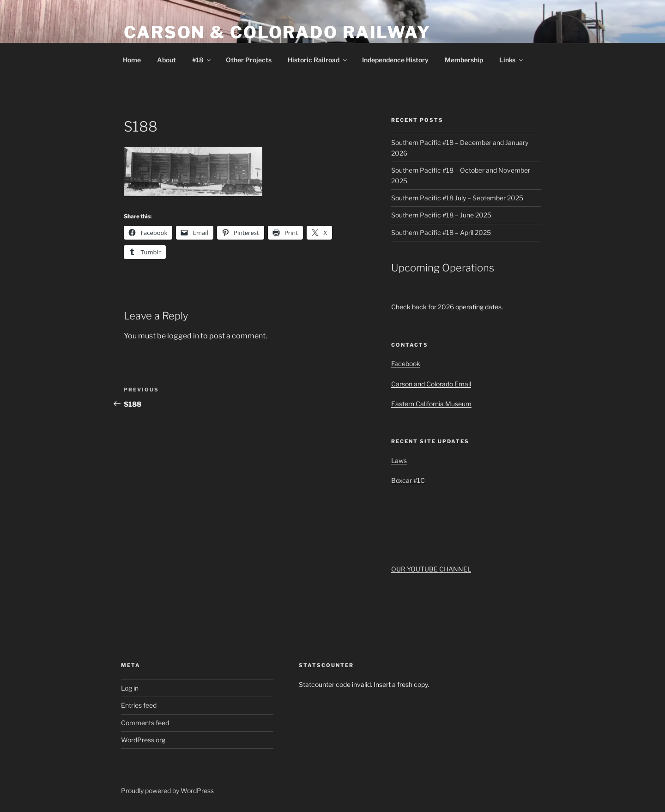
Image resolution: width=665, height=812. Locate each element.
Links (512, 60)
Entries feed (139, 705)
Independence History (395, 60)
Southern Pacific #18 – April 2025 (441, 232)
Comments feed (145, 723)
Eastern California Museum (431, 404)
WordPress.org (143, 740)
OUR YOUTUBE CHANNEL (431, 569)
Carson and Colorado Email (431, 384)
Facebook (406, 364)
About (166, 60)
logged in (183, 336)
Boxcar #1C (408, 480)
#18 (202, 60)
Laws (399, 460)
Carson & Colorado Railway (277, 32)
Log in (130, 688)
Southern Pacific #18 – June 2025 (441, 215)
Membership (464, 60)
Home (132, 60)
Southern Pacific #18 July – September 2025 (457, 198)
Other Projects (249, 60)
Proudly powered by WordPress (167, 791)
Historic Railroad (318, 60)
